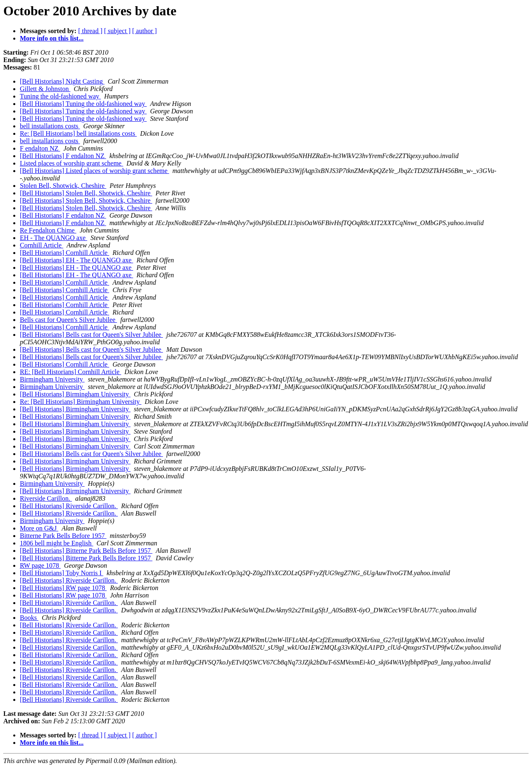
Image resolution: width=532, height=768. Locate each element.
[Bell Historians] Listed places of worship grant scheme (95, 171)
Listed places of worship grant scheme (72, 163)
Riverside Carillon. (46, 498)
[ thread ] (90, 31)
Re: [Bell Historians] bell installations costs (78, 133)
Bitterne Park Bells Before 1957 (63, 536)
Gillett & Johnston (45, 89)
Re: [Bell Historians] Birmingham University (81, 402)
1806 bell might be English (56, 543)
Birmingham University (52, 379)
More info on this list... (52, 38)
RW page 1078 (40, 565)
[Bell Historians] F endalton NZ (63, 156)
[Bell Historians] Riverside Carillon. (69, 506)
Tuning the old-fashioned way (60, 96)
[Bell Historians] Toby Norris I (62, 573)
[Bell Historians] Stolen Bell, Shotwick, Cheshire (86, 193)
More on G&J (39, 528)
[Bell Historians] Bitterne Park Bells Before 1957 (86, 551)
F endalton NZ (40, 148)
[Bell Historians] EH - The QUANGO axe (77, 260)
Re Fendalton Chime (48, 230)
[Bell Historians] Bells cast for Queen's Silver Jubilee (91, 335)
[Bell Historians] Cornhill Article (65, 253)
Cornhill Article (42, 245)
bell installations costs (50, 126)
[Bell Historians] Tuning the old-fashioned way (83, 104)
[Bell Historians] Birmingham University (75, 394)
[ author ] (145, 31)
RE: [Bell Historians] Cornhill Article (71, 372)
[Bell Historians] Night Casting (62, 81)
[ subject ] (117, 31)
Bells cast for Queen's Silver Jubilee (68, 320)
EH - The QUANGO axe (54, 238)
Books (29, 618)
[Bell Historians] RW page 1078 (63, 588)
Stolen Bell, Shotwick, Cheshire (63, 186)
